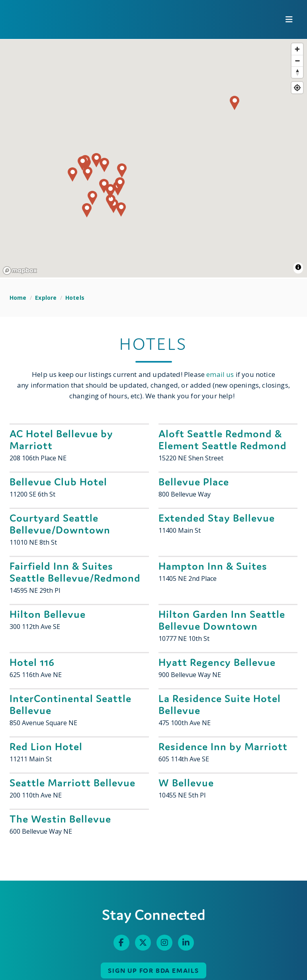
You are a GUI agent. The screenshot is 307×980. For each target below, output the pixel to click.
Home (18, 298)
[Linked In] (186, 943)
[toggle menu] (289, 19)
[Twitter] (143, 943)
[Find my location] (297, 88)
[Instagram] (164, 943)
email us (220, 374)
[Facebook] (121, 943)
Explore (46, 298)
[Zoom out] (297, 61)
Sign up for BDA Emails (153, 970)
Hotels (75, 298)
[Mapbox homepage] (20, 271)
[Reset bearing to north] (297, 72)
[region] (153, 159)
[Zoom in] (297, 49)
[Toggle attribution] (298, 267)
